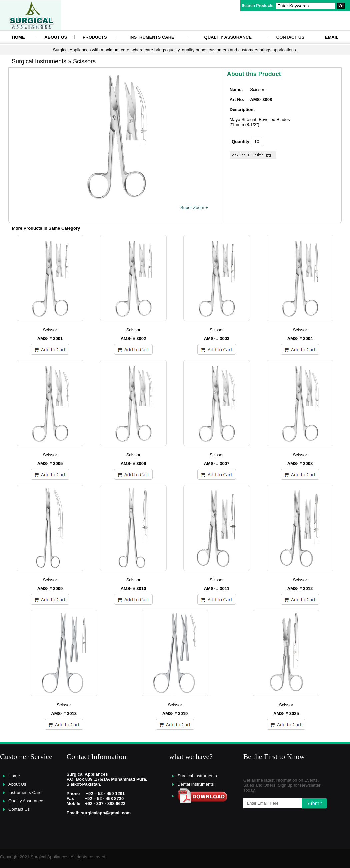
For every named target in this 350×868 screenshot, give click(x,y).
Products (95, 37)
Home (14, 776)
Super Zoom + (194, 207)
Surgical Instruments (197, 776)
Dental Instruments (195, 784)
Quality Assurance (228, 37)
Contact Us (290, 37)
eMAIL (332, 37)
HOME (18, 37)
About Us (56, 37)
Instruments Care (152, 37)
